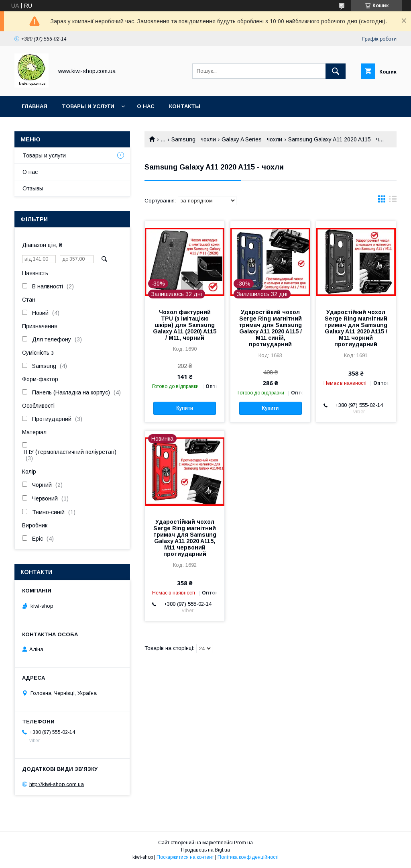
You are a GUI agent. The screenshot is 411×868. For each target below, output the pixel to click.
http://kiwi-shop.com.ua (57, 784)
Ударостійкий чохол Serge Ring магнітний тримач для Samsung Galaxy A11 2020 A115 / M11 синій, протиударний (270, 328)
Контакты (185, 106)
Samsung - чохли (194, 139)
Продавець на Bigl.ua (205, 850)
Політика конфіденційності (248, 857)
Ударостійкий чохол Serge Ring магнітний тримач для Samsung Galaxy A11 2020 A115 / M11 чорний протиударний (356, 328)
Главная (35, 106)
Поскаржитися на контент (185, 857)
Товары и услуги (88, 106)
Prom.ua (243, 843)
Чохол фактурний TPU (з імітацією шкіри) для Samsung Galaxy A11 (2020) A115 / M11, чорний (185, 325)
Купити (185, 408)
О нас (146, 106)
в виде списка (393, 201)
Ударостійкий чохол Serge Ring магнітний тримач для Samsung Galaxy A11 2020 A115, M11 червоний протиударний (185, 538)
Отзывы (33, 188)
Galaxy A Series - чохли (252, 139)
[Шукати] (336, 71)
